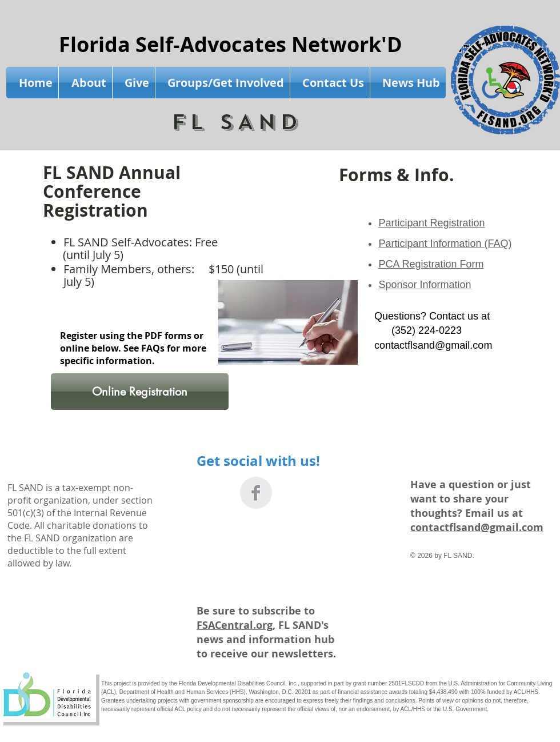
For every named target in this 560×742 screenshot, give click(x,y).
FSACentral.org (235, 625)
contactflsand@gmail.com (433, 345)
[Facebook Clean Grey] (256, 493)
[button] (85, 83)
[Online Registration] (140, 392)
